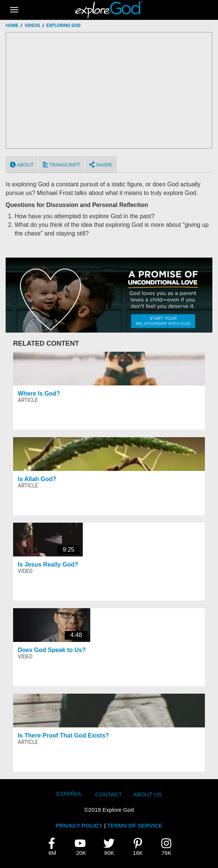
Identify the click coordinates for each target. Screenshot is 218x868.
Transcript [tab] (61, 165)
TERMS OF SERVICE (135, 825)
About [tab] (22, 165)
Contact (108, 794)
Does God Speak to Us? (52, 650)
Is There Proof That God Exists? (64, 735)
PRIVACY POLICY (79, 825)
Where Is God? (39, 394)
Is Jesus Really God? (48, 564)
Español (69, 794)
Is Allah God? (37, 479)
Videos (32, 25)
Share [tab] (101, 165)
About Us (147, 794)
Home (12, 25)
